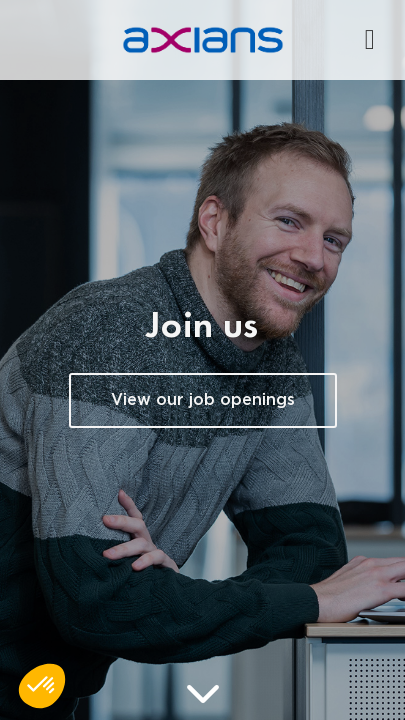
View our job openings (203, 400)
